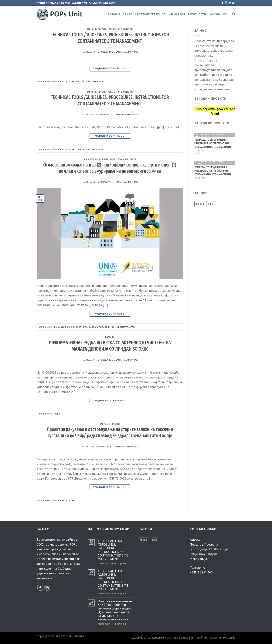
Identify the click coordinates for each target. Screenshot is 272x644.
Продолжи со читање (110, 68)
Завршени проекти (97, 29)
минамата (122, 327)
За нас (128, 14)
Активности (197, 14)
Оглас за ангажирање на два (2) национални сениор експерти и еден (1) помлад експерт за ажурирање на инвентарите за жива (115, 610)
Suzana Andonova (127, 52)
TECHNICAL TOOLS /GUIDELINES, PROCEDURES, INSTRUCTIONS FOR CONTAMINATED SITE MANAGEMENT (113, 550)
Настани (215, 14)
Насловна (113, 14)
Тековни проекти (127, 159)
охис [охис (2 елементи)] (210, 204)
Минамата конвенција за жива (100, 159)
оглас (132, 327)
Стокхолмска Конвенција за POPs (160, 14)
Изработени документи (120, 29)
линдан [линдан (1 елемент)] (200, 204)
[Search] (234, 14)
